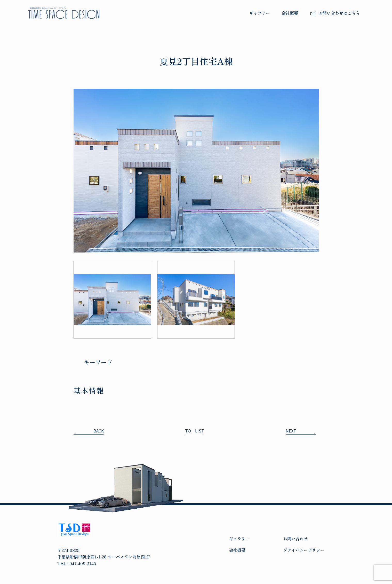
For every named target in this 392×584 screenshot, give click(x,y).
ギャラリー (260, 13)
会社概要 (290, 13)
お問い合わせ (295, 539)
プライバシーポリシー (304, 550)
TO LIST (195, 431)
